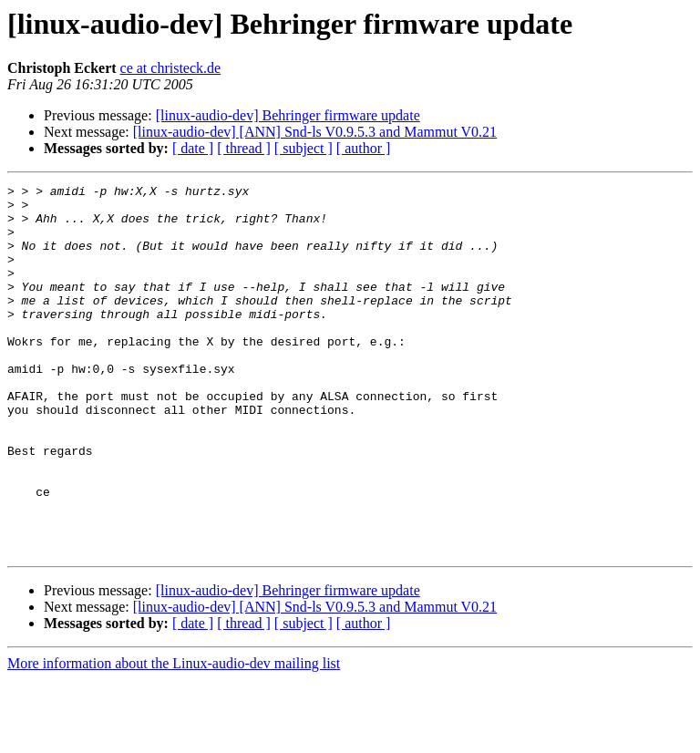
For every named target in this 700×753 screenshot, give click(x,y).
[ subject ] (304, 148)
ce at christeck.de (171, 68)
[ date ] (193, 148)
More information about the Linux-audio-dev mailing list (174, 737)
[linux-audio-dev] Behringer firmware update (288, 115)
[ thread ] (244, 148)
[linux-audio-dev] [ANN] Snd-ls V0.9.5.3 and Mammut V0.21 (315, 132)
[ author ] (364, 148)
